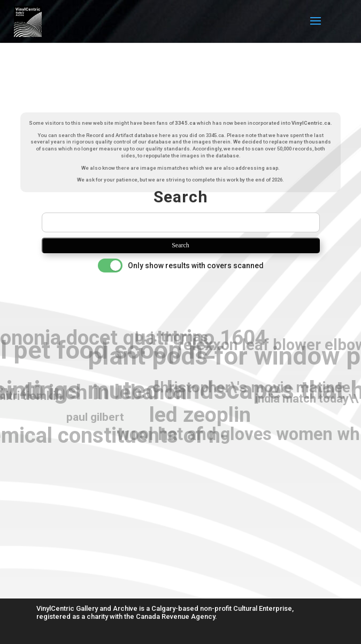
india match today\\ (307, 399)
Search (180, 245)
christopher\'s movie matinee (251, 387)
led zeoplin (200, 415)
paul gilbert (95, 417)
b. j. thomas (172, 337)
